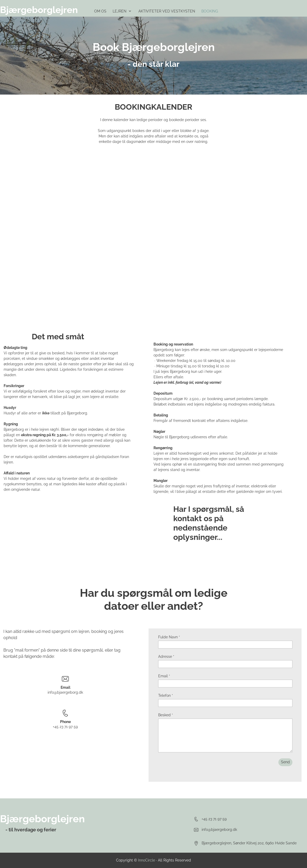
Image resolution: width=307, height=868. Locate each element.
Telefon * (166, 695)
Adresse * (166, 657)
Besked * (166, 715)
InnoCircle (147, 860)
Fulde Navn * (169, 637)
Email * (164, 676)
